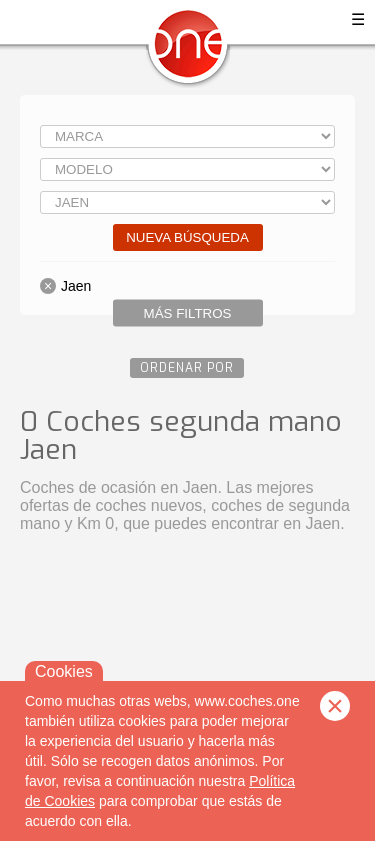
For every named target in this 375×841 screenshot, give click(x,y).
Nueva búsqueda (187, 237)
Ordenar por (187, 368)
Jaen (76, 286)
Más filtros (188, 313)
